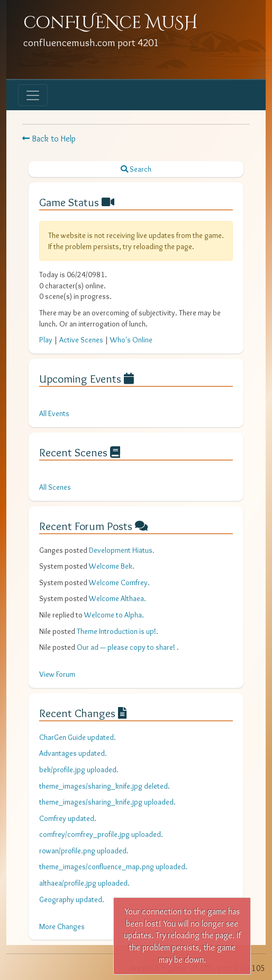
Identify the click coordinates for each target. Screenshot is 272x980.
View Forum (57, 674)
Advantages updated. (73, 753)
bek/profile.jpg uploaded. (79, 770)
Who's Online (131, 340)
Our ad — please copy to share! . (128, 647)
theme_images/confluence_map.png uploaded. (113, 867)
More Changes (62, 926)
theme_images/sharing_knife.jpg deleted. (105, 786)
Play (46, 340)
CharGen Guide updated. (78, 737)
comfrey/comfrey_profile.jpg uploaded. (101, 834)
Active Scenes (81, 340)
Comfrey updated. (68, 818)
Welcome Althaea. (117, 598)
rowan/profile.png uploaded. (84, 851)
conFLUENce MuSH (111, 23)
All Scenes (55, 487)
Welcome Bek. (112, 566)
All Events (54, 413)
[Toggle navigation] (33, 95)
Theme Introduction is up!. (117, 631)
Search (136, 169)
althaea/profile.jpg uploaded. (84, 883)
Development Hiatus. (122, 550)
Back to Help (49, 139)
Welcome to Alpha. (114, 615)
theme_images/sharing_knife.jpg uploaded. (107, 802)
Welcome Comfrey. (119, 582)
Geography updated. (72, 899)
